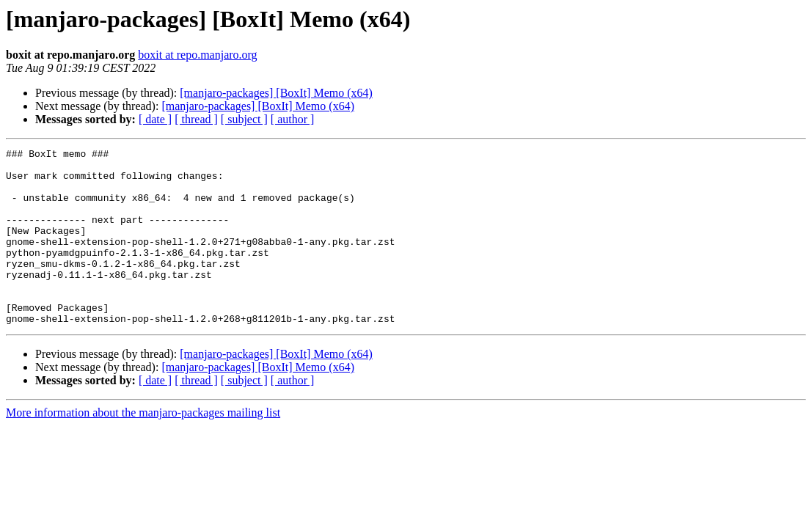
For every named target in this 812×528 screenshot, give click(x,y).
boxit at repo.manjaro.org (197, 55)
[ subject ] (244, 119)
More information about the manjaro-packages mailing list (143, 448)
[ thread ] (196, 119)
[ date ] (155, 119)
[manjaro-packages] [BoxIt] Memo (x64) (276, 93)
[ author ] (293, 119)
